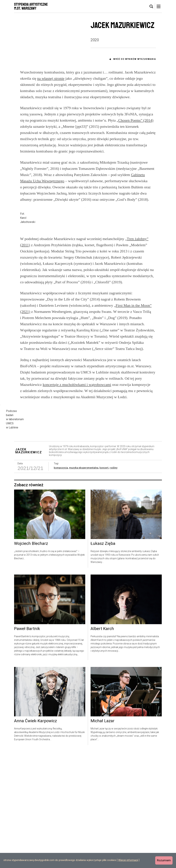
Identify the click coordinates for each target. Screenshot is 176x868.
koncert (104, 584)
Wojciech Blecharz (31, 660)
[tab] (151, 7)
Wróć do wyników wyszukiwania (135, 59)
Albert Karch (102, 745)
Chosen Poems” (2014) (136, 120)
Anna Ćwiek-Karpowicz (35, 837)
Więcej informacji (128, 860)
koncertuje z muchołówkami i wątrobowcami (77, 452)
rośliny (114, 584)
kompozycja (61, 584)
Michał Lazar (103, 837)
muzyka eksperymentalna (84, 584)
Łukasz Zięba (103, 660)
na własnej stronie (51, 78)
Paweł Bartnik (27, 745)
